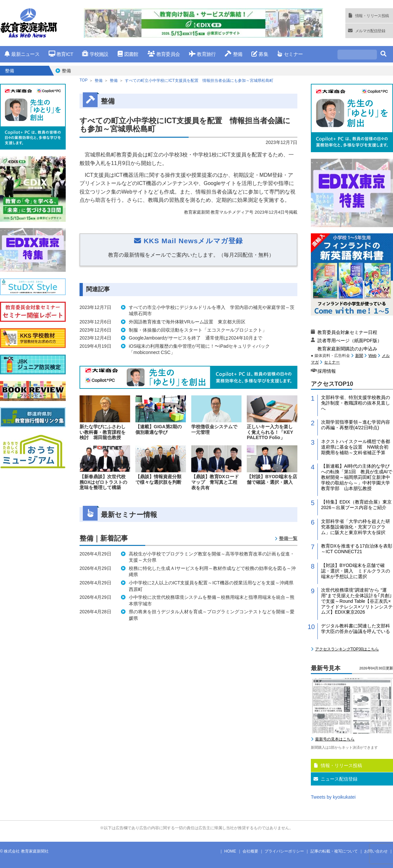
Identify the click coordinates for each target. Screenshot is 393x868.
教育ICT (61, 54)
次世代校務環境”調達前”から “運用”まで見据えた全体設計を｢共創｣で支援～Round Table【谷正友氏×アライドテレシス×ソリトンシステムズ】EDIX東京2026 (357, 601)
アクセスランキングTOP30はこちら (347, 649)
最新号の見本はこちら (335, 739)
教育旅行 (202, 54)
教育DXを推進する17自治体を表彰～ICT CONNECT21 (357, 549)
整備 (233, 54)
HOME (230, 851)
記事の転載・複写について (334, 851)
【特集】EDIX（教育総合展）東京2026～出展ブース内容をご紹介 (356, 505)
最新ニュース (22, 54)
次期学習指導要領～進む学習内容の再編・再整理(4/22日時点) (356, 425)
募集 (260, 54)
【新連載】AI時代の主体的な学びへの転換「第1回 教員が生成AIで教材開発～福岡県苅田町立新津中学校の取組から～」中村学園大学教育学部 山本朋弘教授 (357, 477)
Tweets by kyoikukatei (333, 797)
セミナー (290, 54)
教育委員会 (164, 54)
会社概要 (250, 851)
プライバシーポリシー (284, 851)
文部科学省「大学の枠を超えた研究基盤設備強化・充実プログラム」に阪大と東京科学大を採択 (356, 527)
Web (372, 356)
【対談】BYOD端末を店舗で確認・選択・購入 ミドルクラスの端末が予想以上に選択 (356, 571)
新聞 (359, 356)
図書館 (128, 54)
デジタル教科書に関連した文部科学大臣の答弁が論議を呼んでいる (356, 629)
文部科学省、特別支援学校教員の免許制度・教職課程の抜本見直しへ (356, 403)
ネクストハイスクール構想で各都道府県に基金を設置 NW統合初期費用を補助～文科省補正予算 (356, 447)
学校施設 (95, 54)
